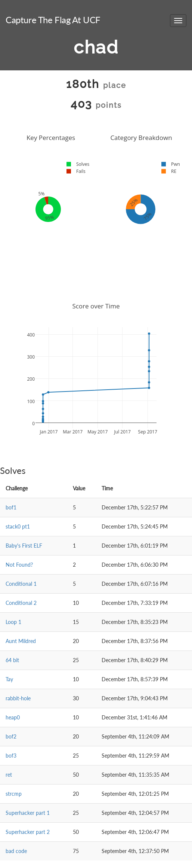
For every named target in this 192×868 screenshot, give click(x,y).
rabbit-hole (18, 698)
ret (9, 775)
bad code (16, 851)
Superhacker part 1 (28, 813)
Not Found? (19, 565)
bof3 (11, 756)
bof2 (11, 736)
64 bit (12, 660)
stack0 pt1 (18, 526)
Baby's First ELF (24, 546)
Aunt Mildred (21, 641)
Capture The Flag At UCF (53, 20)
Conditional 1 (21, 584)
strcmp (14, 794)
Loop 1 (13, 622)
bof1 (11, 507)
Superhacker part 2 (28, 832)
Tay (9, 679)
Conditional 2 (21, 603)
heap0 (13, 717)
